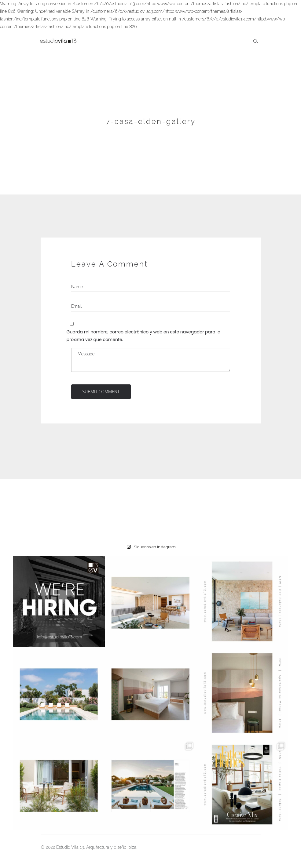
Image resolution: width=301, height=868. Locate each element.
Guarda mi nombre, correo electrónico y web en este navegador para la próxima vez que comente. (144, 336)
